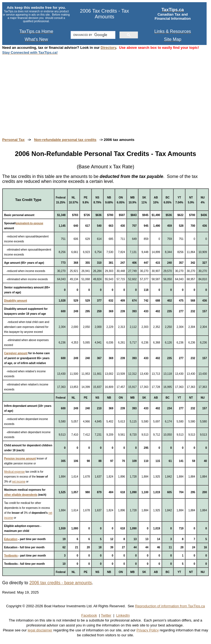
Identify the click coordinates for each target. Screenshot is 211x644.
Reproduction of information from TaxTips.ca (170, 606)
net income (19, 482)
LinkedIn (123, 615)
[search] (92, 35)
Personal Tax (13, 140)
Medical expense (14, 472)
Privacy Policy (148, 630)
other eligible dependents (21, 495)
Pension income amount (20, 459)
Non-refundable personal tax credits (65, 140)
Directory (108, 48)
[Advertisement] (105, 93)
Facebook (89, 615)
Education (11, 539)
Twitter (106, 615)
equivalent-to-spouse (30, 223)
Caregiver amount (16, 353)
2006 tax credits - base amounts (61, 583)
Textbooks (11, 556)
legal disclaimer (40, 630)
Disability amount (16, 301)
